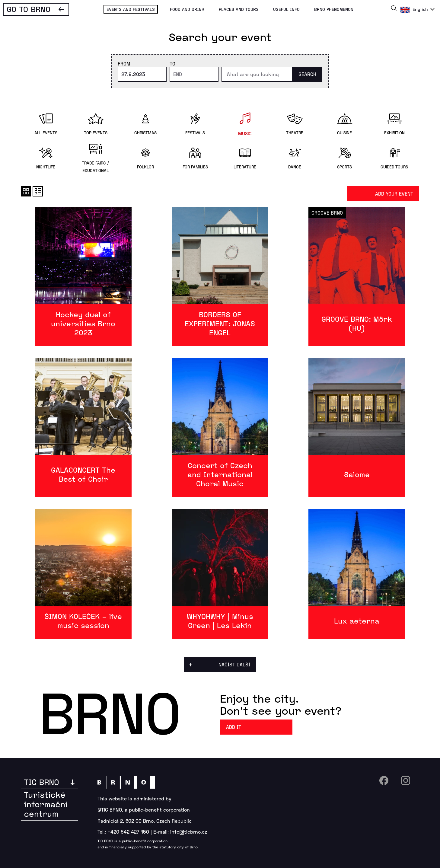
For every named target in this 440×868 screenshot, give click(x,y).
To (172, 64)
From (124, 64)
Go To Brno (29, 9)
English (420, 9)
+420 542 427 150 (128, 832)
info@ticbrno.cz (189, 832)
